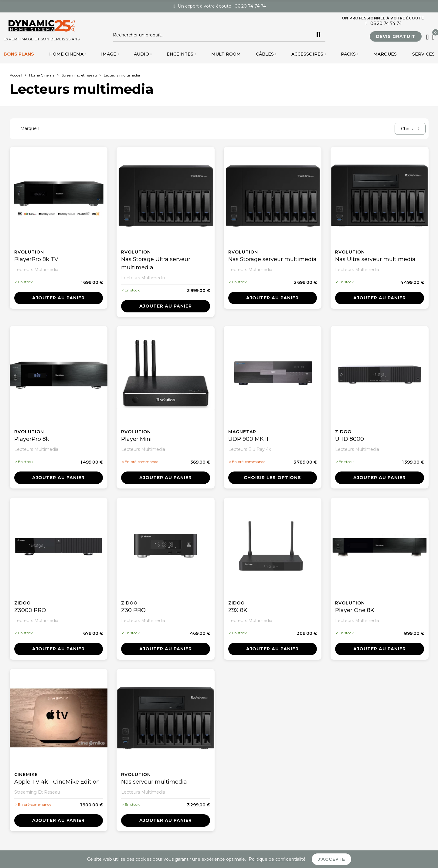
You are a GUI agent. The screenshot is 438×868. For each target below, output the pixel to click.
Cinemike (26, 774)
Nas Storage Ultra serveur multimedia (156, 263)
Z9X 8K (238, 610)
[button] (396, 36)
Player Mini (136, 439)
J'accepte (331, 859)
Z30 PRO (133, 610)
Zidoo (343, 432)
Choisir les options (272, 478)
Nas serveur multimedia (154, 782)
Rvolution (29, 252)
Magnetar (242, 432)
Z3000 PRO (30, 610)
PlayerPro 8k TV (36, 259)
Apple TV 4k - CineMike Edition (57, 782)
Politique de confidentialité (277, 859)
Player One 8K (355, 610)
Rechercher (318, 35)
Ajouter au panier (58, 298)
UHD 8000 (350, 439)
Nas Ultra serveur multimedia (375, 259)
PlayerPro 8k (32, 439)
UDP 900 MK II (248, 439)
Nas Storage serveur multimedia (272, 259)
